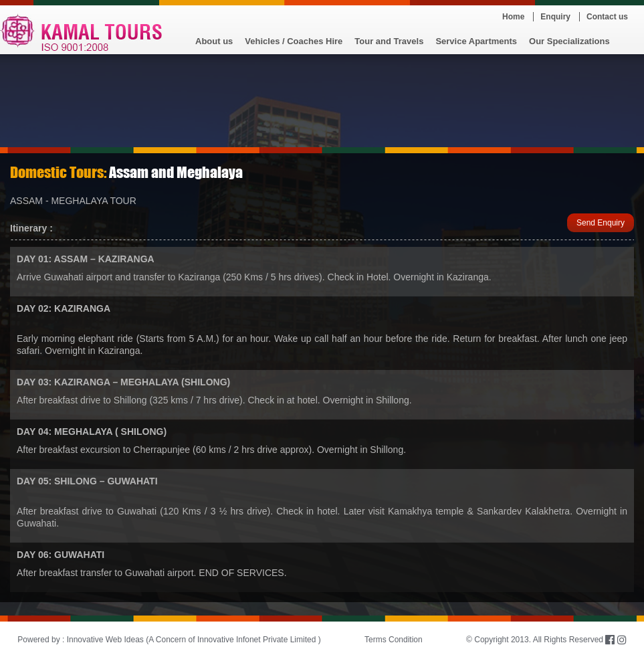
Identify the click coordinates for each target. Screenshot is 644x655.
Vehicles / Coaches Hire (294, 41)
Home (513, 17)
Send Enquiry (601, 223)
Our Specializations (569, 41)
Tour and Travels (389, 41)
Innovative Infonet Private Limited (256, 640)
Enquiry (555, 17)
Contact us (607, 17)
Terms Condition (394, 640)
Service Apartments (476, 41)
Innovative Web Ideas (105, 640)
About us (214, 41)
